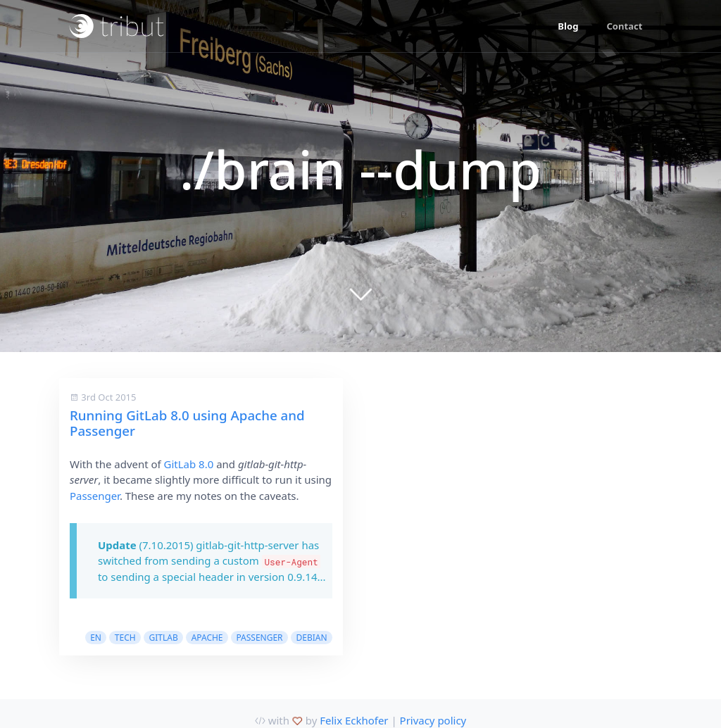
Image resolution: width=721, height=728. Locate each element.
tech (125, 638)
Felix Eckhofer (354, 720)
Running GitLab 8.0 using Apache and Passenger (187, 423)
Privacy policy (433, 720)
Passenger (95, 496)
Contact (624, 26)
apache (207, 638)
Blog (568, 26)
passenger (259, 638)
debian (311, 638)
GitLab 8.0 (189, 464)
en (96, 638)
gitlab (164, 638)
